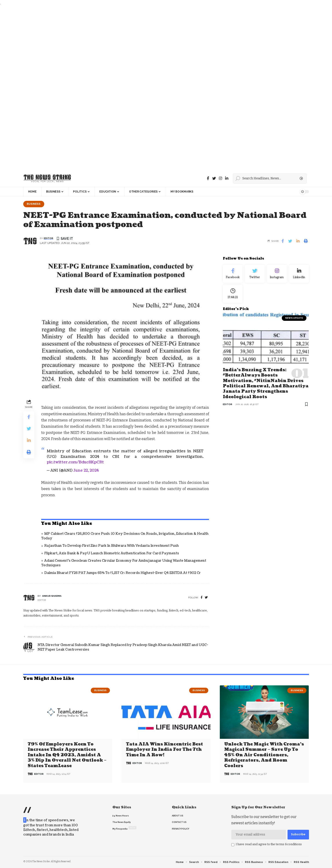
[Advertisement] (138, 88)
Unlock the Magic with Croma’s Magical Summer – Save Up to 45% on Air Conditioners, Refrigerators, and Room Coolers (264, 755)
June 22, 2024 (86, 471)
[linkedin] (227, 178)
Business (34, 204)
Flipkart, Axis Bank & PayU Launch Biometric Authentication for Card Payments (112, 553)
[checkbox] (233, 845)
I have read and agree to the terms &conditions (269, 844)
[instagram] (220, 178)
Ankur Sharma (52, 596)
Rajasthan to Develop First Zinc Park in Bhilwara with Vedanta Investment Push (112, 546)
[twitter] (206, 598)
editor (48, 238)
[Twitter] (214, 178)
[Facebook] (208, 178)
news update (294, 318)
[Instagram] (277, 274)
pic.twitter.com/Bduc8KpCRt (75, 462)
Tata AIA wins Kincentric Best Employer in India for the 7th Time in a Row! (165, 750)
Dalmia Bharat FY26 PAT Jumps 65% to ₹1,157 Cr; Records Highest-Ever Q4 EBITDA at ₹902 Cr (122, 573)
